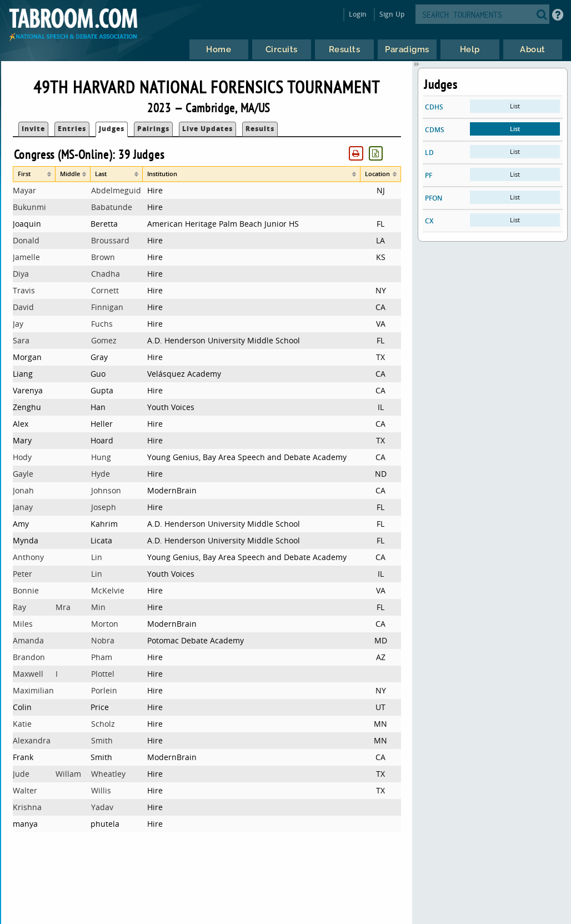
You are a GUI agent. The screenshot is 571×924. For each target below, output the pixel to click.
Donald (26, 240)
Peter (22, 574)
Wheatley (108, 774)
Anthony (28, 557)
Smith (102, 740)
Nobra (103, 640)
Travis (24, 290)
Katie (22, 724)
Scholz (103, 724)
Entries (72, 129)
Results (260, 129)
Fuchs (102, 324)
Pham (102, 657)
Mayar (24, 190)
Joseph (104, 507)
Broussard (110, 240)
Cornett (105, 290)
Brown (103, 257)
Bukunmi (29, 207)
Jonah (23, 490)
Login (358, 14)
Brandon (29, 657)
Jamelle (26, 257)
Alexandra (32, 740)
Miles (23, 624)
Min (98, 607)
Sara (21, 340)
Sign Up (392, 14)
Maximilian (33, 690)
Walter (25, 790)
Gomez (104, 340)
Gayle (23, 474)
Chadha (106, 274)
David (23, 307)
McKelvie (108, 590)
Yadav (102, 807)
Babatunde (112, 207)
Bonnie (26, 590)
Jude (21, 774)
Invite (33, 129)
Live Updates (207, 129)
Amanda (28, 640)
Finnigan (107, 307)
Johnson (106, 490)
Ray (19, 607)
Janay (23, 507)
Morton (105, 624)
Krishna (27, 807)
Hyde (101, 474)
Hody (22, 457)
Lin (97, 557)
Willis (101, 790)
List (515, 106)
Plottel (103, 674)
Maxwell (28, 674)
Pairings (153, 129)
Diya (21, 274)
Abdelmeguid (116, 190)
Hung (101, 457)
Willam (68, 774)
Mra (63, 607)
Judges (112, 129)
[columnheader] (34, 174)
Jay (18, 324)
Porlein (104, 690)
